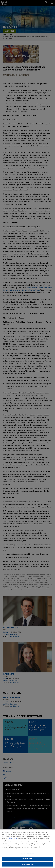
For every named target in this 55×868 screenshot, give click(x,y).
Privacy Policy (12, 839)
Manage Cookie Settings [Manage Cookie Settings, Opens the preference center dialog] (28, 854)
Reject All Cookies (27, 860)
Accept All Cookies (27, 866)
